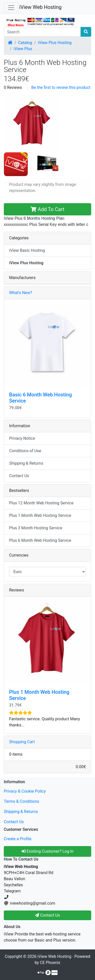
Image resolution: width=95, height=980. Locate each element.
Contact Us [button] (48, 915)
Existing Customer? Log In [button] (48, 851)
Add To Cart (48, 209)
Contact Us (19, 476)
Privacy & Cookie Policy (25, 791)
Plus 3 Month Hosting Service (36, 528)
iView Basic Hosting (27, 250)
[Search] (42, 32)
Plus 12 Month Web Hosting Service (41, 503)
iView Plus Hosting (55, 43)
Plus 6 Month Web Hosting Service (40, 540)
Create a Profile (18, 839)
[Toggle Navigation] (11, 8)
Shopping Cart (22, 742)
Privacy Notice (22, 438)
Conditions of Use (25, 451)
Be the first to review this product (61, 87)
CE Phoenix (50, 963)
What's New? (21, 293)
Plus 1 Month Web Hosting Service (40, 515)
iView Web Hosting (40, 7)
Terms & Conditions (22, 801)
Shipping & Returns (26, 463)
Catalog (25, 43)
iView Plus (23, 49)
